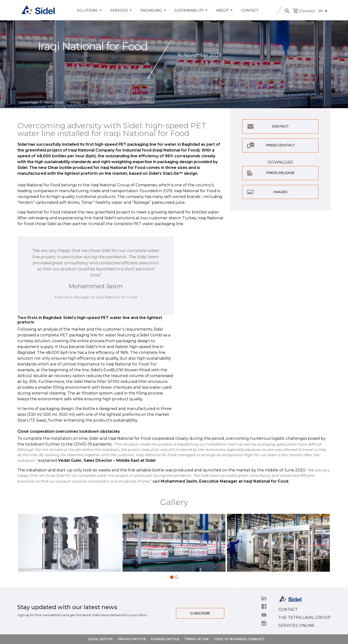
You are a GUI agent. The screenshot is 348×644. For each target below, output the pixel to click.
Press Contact (280, 145)
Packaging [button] (152, 10)
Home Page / (30, 102)
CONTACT (288, 610)
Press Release (280, 173)
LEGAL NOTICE (101, 639)
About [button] (223, 10)
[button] (172, 577)
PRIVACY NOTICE (132, 639)
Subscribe (200, 613)
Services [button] (120, 10)
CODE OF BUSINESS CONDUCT (239, 639)
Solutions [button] (88, 10)
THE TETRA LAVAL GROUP (304, 617)
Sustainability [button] (190, 10)
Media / (77, 102)
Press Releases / (101, 102)
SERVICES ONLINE (297, 625)
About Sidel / (56, 102)
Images (280, 192)
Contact (250, 10)
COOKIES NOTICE (165, 639)
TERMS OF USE (196, 639)
